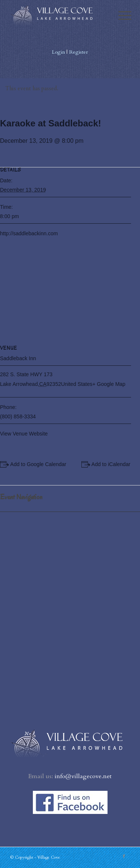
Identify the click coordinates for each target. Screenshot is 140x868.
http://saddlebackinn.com (29, 233)
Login (58, 52)
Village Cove (49, 857)
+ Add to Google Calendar (36, 464)
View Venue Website (24, 434)
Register (79, 52)
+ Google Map (109, 384)
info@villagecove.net (83, 776)
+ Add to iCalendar (109, 464)
